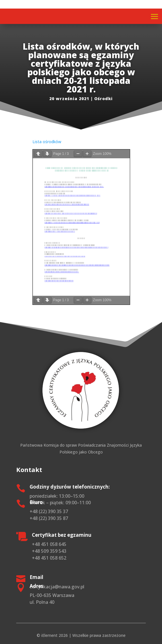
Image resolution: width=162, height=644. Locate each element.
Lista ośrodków (47, 142)
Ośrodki (103, 99)
